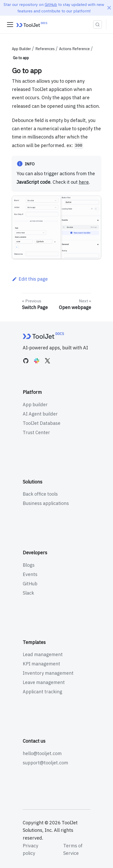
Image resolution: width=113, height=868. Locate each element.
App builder (35, 405)
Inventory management (48, 673)
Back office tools (40, 494)
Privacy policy (30, 850)
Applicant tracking (42, 692)
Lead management (43, 654)
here (84, 182)
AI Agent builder (40, 414)
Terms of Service (73, 850)
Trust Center (36, 432)
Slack (28, 593)
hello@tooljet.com (42, 753)
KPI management (41, 664)
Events (30, 574)
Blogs (29, 565)
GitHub (51, 4)
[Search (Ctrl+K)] (98, 25)
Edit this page (30, 279)
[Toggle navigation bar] (10, 25)
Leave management (44, 682)
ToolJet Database (42, 423)
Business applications (46, 503)
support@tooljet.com (45, 763)
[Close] (109, 8)
